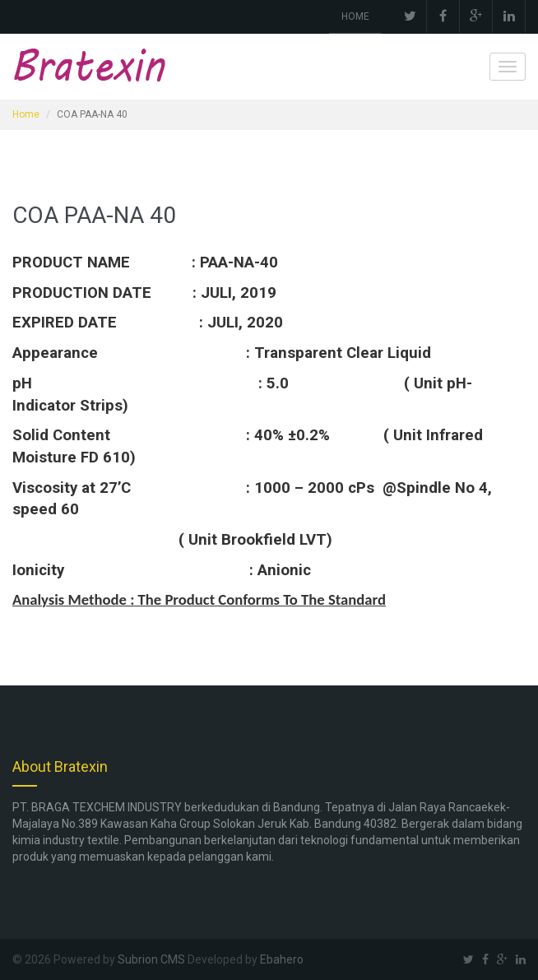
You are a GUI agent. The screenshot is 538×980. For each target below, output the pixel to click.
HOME (355, 16)
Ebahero (282, 959)
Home (26, 114)
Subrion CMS (151, 959)
